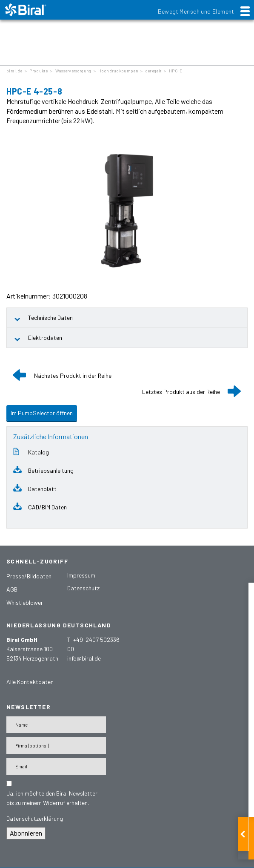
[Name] (56, 725)
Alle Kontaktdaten (30, 682)
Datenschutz (83, 588)
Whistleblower (25, 602)
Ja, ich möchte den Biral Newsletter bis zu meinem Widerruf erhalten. (52, 798)
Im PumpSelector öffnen (42, 413)
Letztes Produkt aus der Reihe (181, 392)
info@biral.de (84, 658)
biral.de (14, 71)
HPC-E (176, 71)
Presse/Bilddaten (29, 576)
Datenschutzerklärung (35, 818)
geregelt (154, 71)
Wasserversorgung (73, 71)
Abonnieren (26, 833)
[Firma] (56, 746)
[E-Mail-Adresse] (56, 766)
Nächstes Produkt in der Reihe (73, 375)
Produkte (39, 71)
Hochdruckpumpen (118, 71)
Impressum (81, 575)
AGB (12, 589)
